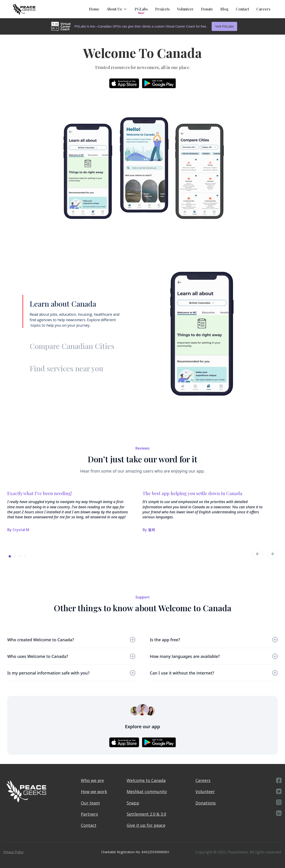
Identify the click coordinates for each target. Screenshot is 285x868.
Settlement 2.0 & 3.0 (146, 814)
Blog (224, 9)
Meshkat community (147, 792)
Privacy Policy (13, 852)
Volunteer (185, 9)
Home (94, 9)
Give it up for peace (146, 825)
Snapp (133, 803)
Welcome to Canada (146, 780)
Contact (242, 9)
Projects (162, 9)
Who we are (92, 780)
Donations (206, 803)
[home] (24, 9)
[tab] (77, 311)
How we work (94, 792)
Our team (90, 803)
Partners (89, 814)
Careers (263, 9)
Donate (207, 9)
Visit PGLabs (225, 26)
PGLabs (141, 9)
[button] (117, 9)
